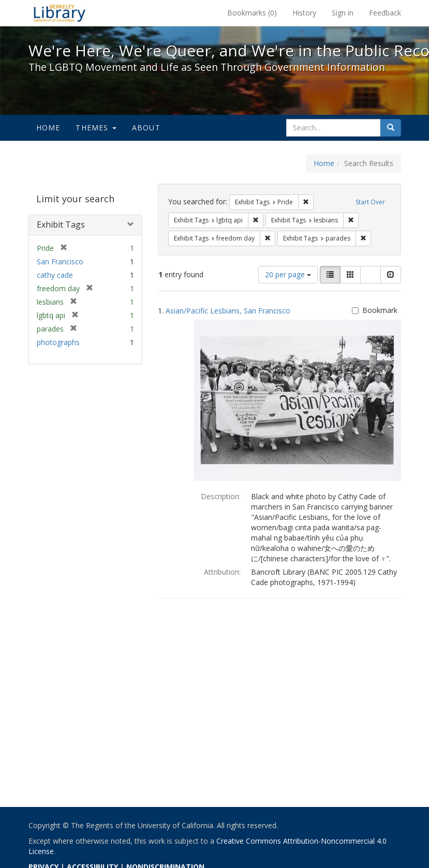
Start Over (370, 202)
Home (48, 128)
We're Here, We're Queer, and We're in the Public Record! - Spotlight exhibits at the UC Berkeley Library (60, 13)
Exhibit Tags (61, 225)
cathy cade (55, 275)
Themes (96, 128)
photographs (58, 342)
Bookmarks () (252, 13)
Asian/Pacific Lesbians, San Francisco (228, 311)
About (146, 128)
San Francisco (60, 261)
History (304, 13)
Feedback (385, 13)
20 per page (288, 274)
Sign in (343, 13)
